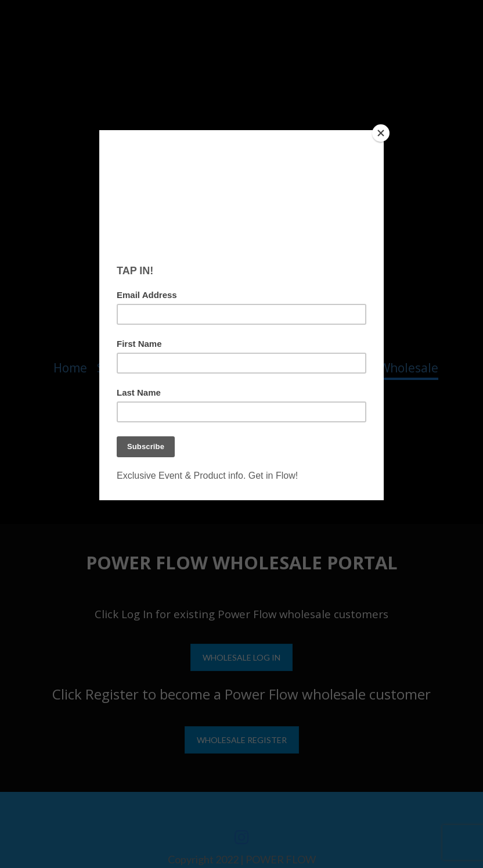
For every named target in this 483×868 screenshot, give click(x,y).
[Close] (381, 133)
